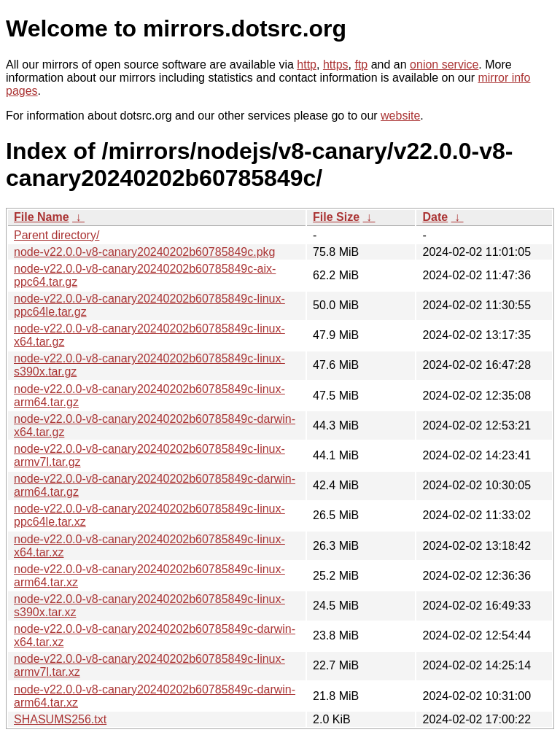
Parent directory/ (57, 235)
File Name (42, 217)
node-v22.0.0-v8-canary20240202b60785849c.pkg (145, 252)
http (307, 65)
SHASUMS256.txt (60, 719)
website (400, 116)
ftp (361, 65)
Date (435, 217)
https (336, 65)
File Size (336, 217)
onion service (444, 65)
